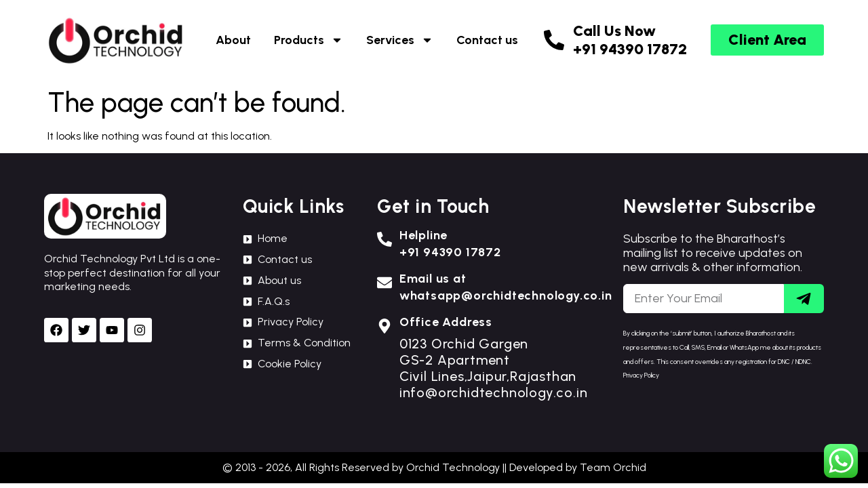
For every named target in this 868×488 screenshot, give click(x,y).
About (233, 40)
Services (400, 40)
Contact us (487, 40)
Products (309, 40)
